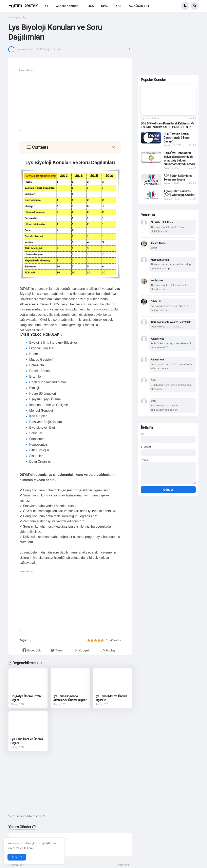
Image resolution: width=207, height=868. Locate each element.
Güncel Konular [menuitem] (67, 6)
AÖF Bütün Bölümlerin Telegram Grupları (178, 178)
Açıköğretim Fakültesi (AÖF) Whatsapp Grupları (179, 193)
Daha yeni (17, 865)
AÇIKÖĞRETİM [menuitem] (139, 6)
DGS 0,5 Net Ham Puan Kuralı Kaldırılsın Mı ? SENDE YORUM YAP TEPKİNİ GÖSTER (167, 125)
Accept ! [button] (17, 857)
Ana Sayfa (14, 17)
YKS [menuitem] (119, 6)
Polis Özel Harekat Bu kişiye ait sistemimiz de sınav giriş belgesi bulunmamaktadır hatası (179, 159)
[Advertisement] (81, 101)
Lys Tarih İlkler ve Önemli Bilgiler (27, 741)
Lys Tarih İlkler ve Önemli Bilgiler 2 (111, 698)
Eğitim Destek (23, 6)
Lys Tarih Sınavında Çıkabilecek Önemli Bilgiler (70, 698)
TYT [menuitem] (46, 6)
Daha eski (123, 865)
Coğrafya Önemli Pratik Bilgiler (26, 698)
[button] (185, 6)
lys (25, 17)
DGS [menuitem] (91, 6)
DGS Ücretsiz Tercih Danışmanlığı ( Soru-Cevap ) (176, 138)
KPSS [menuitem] (105, 6)
